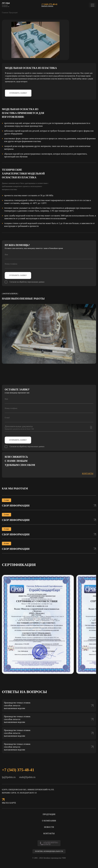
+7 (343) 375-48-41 (49, 4)
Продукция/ (13, 13)
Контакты (49, 833)
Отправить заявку (18, 93)
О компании (49, 821)
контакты (88, 473)
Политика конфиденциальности (49, 851)
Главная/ (5, 13)
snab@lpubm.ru (27, 777)
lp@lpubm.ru (9, 777)
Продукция (49, 814)
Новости (49, 827)
